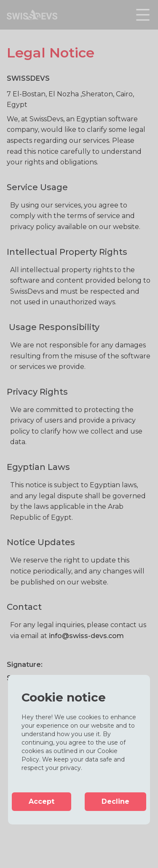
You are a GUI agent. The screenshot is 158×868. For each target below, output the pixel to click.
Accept (42, 801)
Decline (115, 801)
